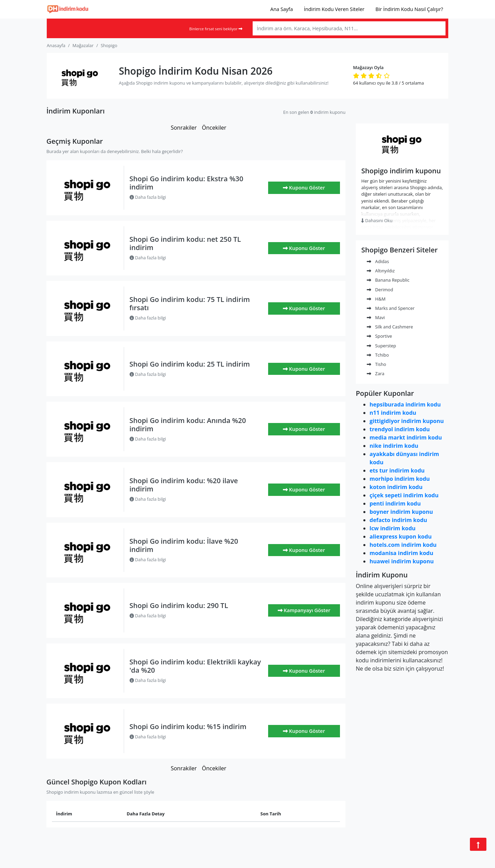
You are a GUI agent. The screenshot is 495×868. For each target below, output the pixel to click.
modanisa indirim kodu (401, 553)
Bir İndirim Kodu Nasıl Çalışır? (409, 9)
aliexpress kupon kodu (401, 536)
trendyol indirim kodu (400, 429)
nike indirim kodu (394, 446)
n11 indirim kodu (393, 413)
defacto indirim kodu (398, 520)
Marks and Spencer (391, 308)
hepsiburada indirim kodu (405, 404)
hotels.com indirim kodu (403, 545)
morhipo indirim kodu (400, 479)
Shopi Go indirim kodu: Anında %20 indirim (188, 425)
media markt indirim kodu (406, 437)
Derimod (380, 290)
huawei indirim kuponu (402, 561)
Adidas (378, 261)
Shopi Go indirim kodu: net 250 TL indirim (185, 243)
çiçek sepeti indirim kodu (404, 495)
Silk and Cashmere (390, 327)
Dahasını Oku (377, 220)
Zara (376, 373)
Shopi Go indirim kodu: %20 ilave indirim (184, 485)
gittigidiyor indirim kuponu (407, 421)
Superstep (381, 346)
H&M (376, 299)
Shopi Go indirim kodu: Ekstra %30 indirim (186, 183)
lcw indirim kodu (393, 528)
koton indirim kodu (396, 487)
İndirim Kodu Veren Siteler (334, 9)
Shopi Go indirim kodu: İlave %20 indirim (184, 545)
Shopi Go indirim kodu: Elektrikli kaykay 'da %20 (195, 666)
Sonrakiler (184, 128)
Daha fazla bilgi (148, 197)
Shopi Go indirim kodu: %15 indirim (188, 726)
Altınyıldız (381, 271)
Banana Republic (388, 280)
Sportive (379, 336)
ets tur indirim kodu (397, 470)
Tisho (376, 364)
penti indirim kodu (395, 503)
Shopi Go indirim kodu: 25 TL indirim (190, 364)
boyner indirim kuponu (401, 512)
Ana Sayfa (282, 9)
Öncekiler (214, 128)
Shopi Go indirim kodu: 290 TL (179, 605)
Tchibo (378, 355)
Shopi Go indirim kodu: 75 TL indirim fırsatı (190, 303)
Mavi (376, 317)
